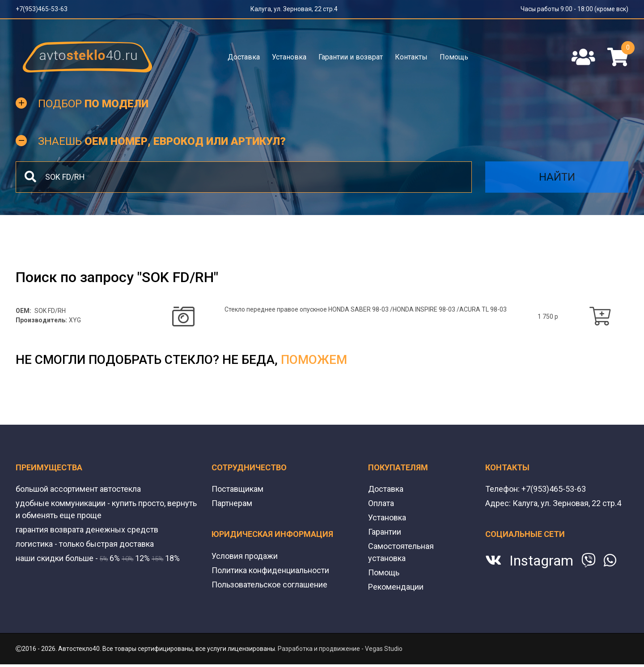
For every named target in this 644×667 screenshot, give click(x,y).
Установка (289, 57)
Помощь (454, 57)
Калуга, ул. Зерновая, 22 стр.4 (294, 9)
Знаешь (162, 141)
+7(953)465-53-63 (42, 9)
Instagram (541, 561)
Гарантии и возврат (351, 57)
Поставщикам (237, 489)
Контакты (411, 57)
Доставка (244, 57)
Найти (557, 177)
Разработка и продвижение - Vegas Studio (340, 649)
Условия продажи (245, 556)
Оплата (381, 503)
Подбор (93, 104)
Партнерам (232, 503)
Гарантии (385, 532)
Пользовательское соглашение (269, 585)
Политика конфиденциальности (270, 570)
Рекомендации (396, 587)
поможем (314, 360)
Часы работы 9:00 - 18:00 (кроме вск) (574, 9)
